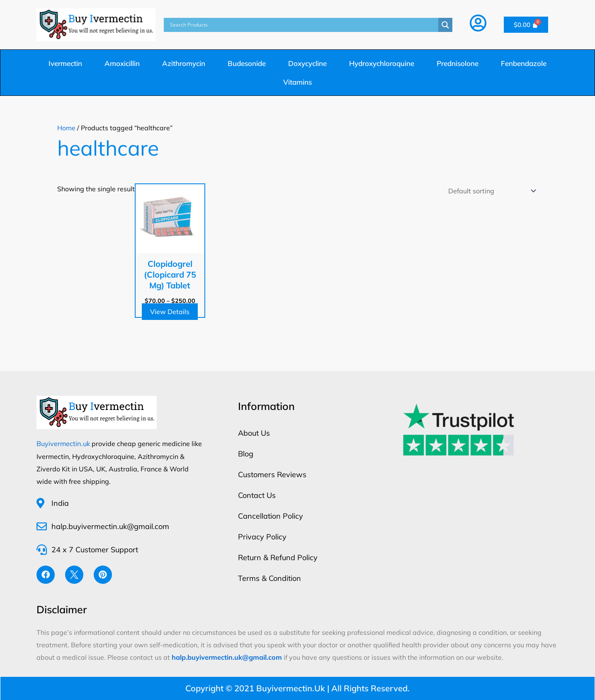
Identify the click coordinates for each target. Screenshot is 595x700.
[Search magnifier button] (445, 25)
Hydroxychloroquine (382, 63)
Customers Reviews (272, 474)
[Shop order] (491, 191)
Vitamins (297, 82)
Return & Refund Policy (278, 557)
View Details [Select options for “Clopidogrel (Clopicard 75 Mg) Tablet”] (170, 312)
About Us (254, 433)
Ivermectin (65, 63)
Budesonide (247, 63)
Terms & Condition (270, 578)
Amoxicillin (122, 63)
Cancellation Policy (271, 516)
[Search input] (303, 25)
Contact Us (257, 495)
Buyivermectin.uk (63, 444)
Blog (246, 454)
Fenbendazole (524, 63)
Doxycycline (307, 63)
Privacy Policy (262, 537)
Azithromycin (184, 63)
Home (66, 128)
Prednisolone (458, 63)
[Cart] (526, 25)
